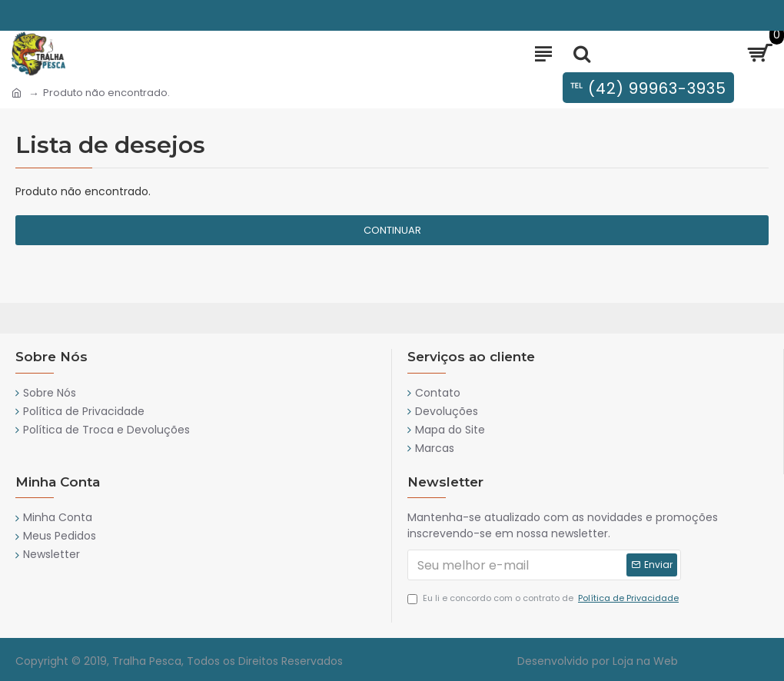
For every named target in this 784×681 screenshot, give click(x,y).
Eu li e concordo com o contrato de (544, 598)
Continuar (392, 230)
